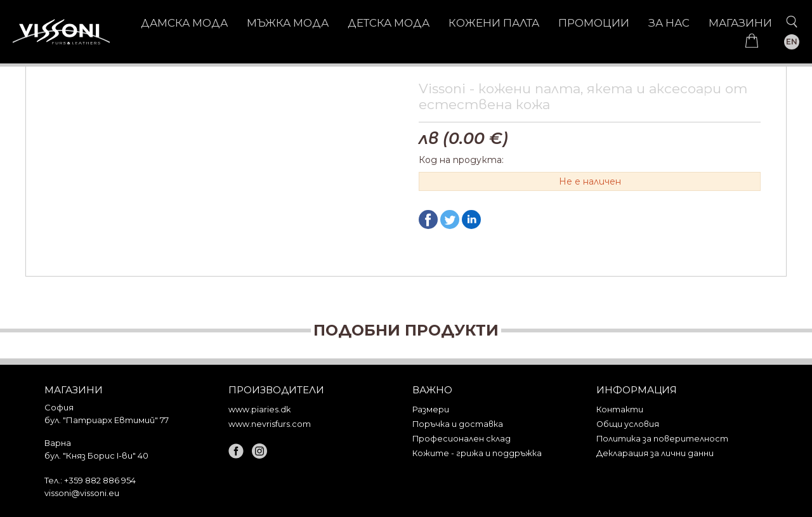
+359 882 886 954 (100, 480)
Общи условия (628, 424)
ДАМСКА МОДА (184, 23)
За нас (669, 23)
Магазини (740, 23)
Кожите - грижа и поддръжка (477, 453)
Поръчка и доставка (458, 424)
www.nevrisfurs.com (270, 424)
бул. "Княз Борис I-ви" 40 (96, 455)
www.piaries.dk (259, 409)
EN (792, 42)
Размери (431, 409)
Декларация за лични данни (655, 453)
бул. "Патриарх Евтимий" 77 (107, 420)
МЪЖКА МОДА (288, 23)
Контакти (620, 409)
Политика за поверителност (662, 439)
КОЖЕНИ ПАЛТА (494, 23)
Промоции (594, 23)
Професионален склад (462, 439)
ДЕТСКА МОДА (389, 23)
